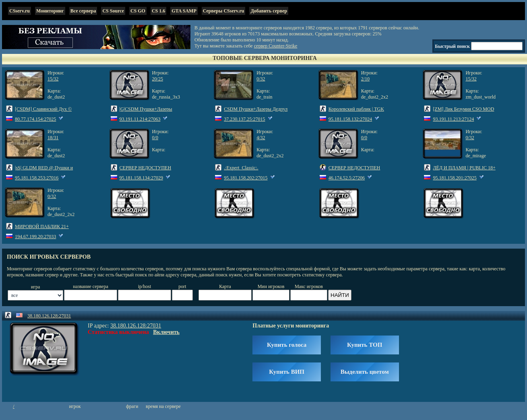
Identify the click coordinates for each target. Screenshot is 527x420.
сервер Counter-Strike (276, 46)
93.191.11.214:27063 (140, 119)
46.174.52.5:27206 (347, 178)
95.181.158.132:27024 (350, 119)
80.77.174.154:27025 (35, 119)
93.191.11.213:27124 (453, 119)
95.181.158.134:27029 (141, 178)
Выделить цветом (365, 372)
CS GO (138, 11)
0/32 (261, 79)
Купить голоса (287, 345)
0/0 (155, 138)
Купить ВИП (287, 372)
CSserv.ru (20, 11)
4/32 (261, 138)
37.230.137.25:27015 (244, 119)
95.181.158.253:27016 (37, 178)
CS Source (113, 11)
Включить (166, 332)
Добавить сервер (269, 11)
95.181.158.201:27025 (455, 178)
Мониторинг (50, 11)
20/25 (158, 79)
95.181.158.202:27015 (246, 178)
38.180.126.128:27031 (49, 316)
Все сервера (83, 11)
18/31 (53, 138)
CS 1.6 (158, 11)
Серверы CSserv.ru (224, 11)
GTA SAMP (184, 11)
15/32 (53, 79)
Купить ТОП (365, 345)
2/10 (365, 79)
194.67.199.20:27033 (35, 237)
